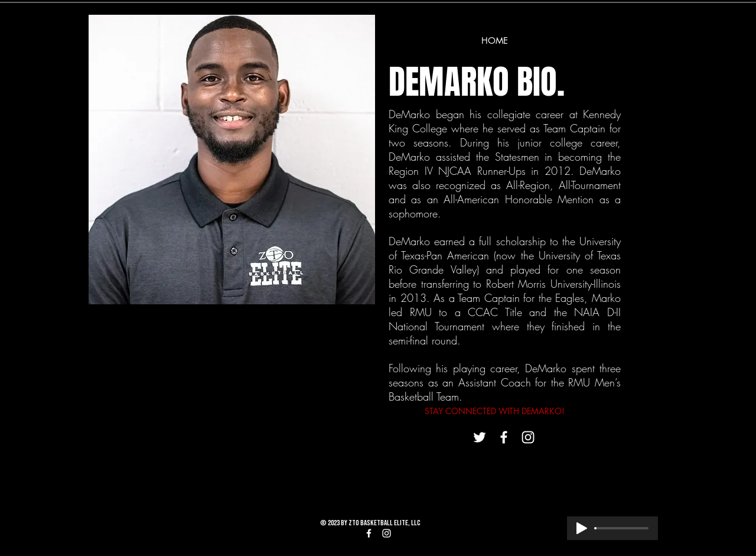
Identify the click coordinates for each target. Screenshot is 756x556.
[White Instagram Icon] (528, 437)
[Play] (582, 528)
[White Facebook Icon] (504, 437)
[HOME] (494, 40)
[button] (232, 160)
